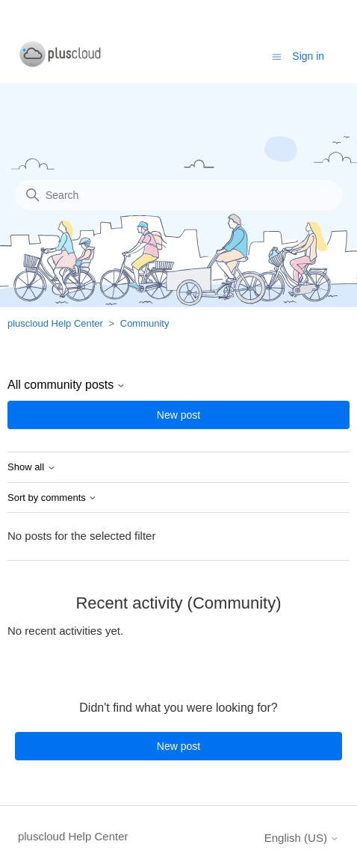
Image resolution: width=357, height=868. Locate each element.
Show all (32, 467)
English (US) (302, 838)
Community (145, 323)
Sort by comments (52, 498)
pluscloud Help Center (55, 323)
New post (178, 415)
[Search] (178, 195)
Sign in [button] (308, 56)
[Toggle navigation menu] (277, 56)
